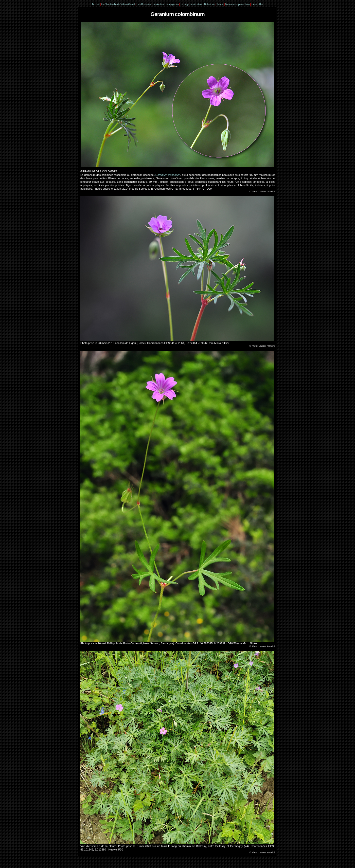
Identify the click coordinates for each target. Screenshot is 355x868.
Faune (220, 4)
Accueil (96, 4)
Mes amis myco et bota (238, 4)
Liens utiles (257, 4)
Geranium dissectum (168, 175)
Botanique (209, 4)
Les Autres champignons (166, 4)
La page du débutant (192, 4)
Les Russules (144, 4)
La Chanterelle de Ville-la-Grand (118, 4)
